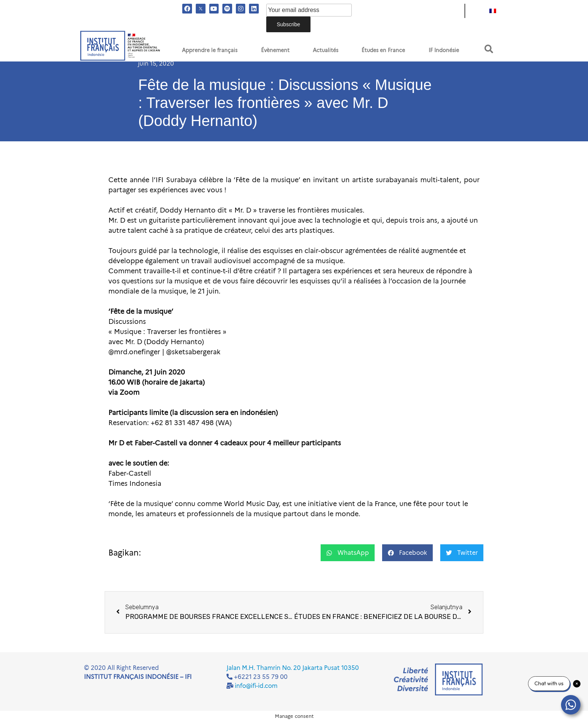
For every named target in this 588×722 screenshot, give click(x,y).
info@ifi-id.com (256, 686)
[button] (489, 49)
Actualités (325, 50)
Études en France (383, 50)
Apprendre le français (210, 50)
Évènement (275, 50)
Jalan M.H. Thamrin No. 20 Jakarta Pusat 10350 (293, 668)
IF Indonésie (444, 50)
